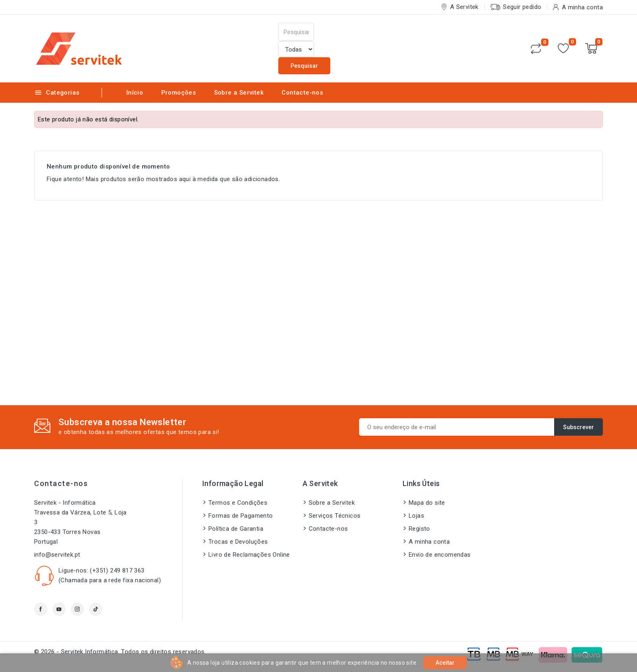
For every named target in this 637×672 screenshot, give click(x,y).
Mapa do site (427, 503)
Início (135, 93)
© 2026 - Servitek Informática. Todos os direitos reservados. (120, 652)
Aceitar (445, 663)
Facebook (41, 609)
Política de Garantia (236, 529)
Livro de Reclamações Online (249, 555)
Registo (419, 529)
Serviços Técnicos (335, 516)
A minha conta (429, 542)
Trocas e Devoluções (238, 542)
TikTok (96, 609)
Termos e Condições (238, 503)
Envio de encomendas (440, 555)
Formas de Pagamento (241, 516)
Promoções (179, 93)
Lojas (416, 516)
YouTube (59, 609)
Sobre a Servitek (239, 93)
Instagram (77, 609)
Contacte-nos (302, 93)
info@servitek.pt (57, 555)
